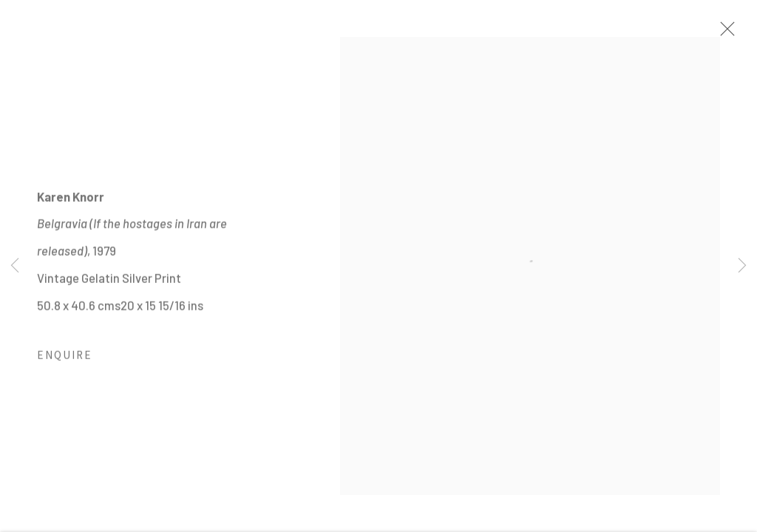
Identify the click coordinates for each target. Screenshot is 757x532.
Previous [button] (15, 266)
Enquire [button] (65, 359)
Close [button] (724, 33)
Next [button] (742, 266)
